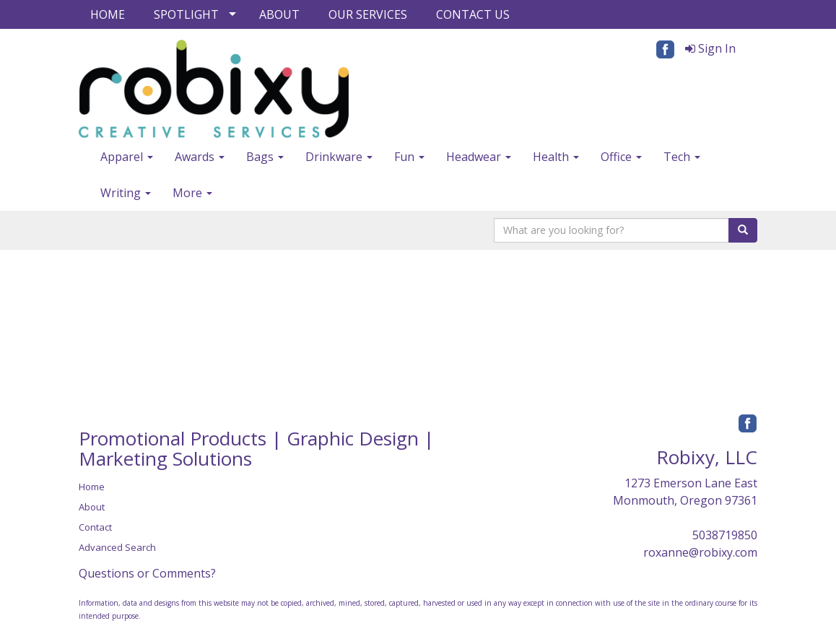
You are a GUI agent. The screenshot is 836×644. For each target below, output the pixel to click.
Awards (200, 157)
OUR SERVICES (368, 14)
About (92, 507)
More (192, 193)
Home (92, 487)
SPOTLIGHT (186, 14)
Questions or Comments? (147, 573)
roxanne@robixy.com (700, 552)
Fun (409, 157)
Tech (682, 157)
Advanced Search (117, 547)
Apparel (127, 157)
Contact (95, 527)
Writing (126, 193)
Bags (265, 157)
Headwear (479, 157)
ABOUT (279, 14)
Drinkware (339, 157)
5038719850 (725, 535)
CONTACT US (473, 14)
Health (556, 157)
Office (621, 157)
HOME (108, 14)
